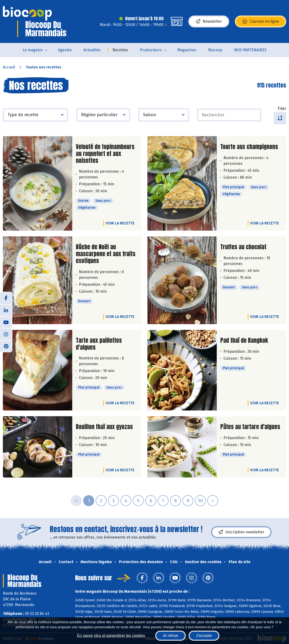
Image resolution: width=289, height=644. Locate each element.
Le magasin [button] (33, 50)
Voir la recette (120, 223)
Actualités (92, 50)
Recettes (120, 50)
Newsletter (209, 21)
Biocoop (215, 50)
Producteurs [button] (151, 50)
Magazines (187, 50)
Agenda (65, 50)
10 (200, 501)
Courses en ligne (261, 21)
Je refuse (170, 636)
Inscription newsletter (241, 532)
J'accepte (204, 636)
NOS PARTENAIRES (250, 50)
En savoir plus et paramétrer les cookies (111, 636)
